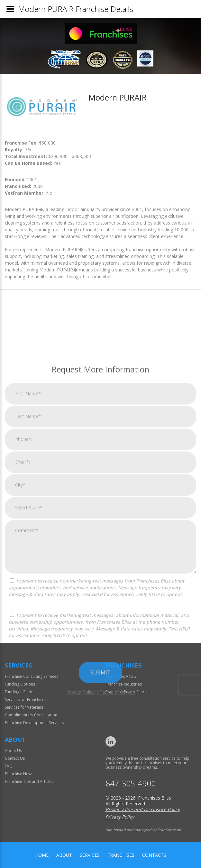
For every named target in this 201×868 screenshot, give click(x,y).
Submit (100, 842)
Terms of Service (117, 861)
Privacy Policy (80, 861)
